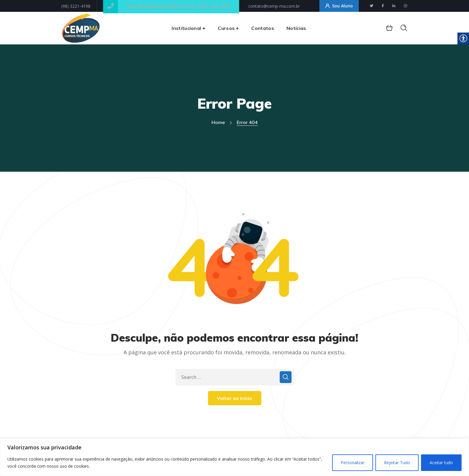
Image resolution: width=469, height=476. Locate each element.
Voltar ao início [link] (235, 398)
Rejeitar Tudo (397, 463)
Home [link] (218, 122)
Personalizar (353, 463)
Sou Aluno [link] (339, 6)
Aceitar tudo (441, 463)
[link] (372, 6)
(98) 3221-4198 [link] (76, 6)
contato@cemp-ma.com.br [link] (274, 6)
